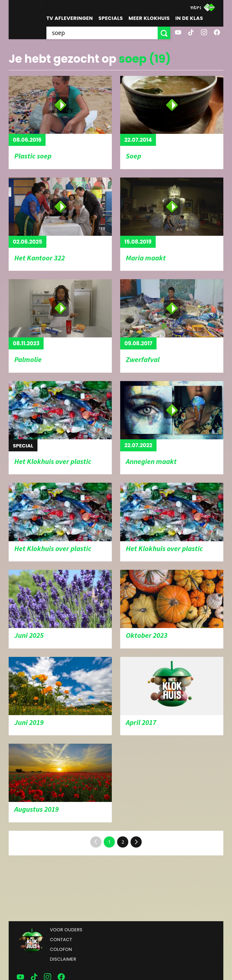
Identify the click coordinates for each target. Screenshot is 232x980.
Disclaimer (63, 959)
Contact (61, 940)
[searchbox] (102, 33)
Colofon (61, 949)
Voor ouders (66, 930)
